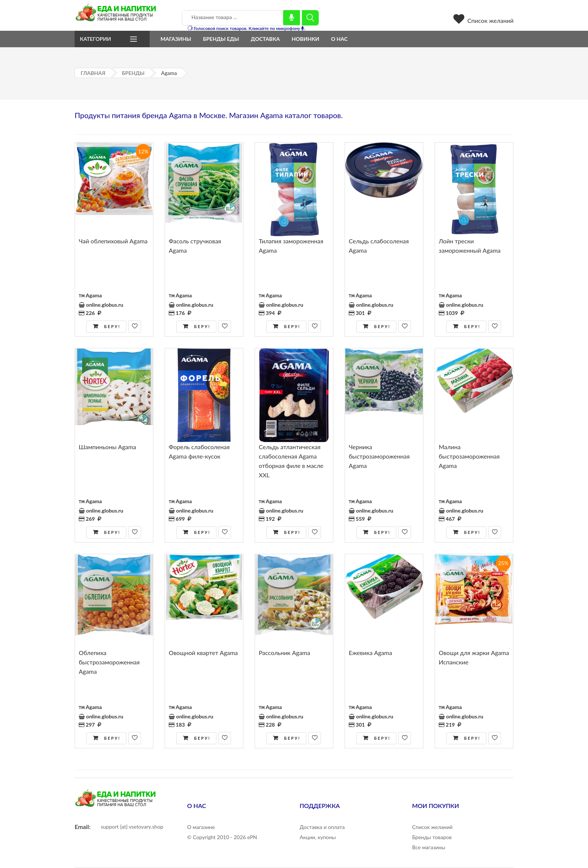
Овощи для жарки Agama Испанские (474, 657)
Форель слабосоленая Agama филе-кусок (199, 451)
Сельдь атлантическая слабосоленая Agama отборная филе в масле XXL (291, 461)
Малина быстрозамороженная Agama (469, 456)
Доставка (265, 39)
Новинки (305, 39)
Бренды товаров (432, 837)
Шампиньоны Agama (107, 447)
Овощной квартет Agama (203, 653)
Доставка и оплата (322, 827)
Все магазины (429, 847)
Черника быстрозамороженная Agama (379, 456)
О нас (339, 39)
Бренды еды (221, 39)
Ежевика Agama (370, 653)
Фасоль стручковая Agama (195, 246)
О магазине (201, 827)
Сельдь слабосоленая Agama (379, 246)
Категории (95, 39)
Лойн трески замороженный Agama (470, 246)
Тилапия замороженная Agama (291, 246)
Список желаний (483, 20)
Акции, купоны (318, 837)
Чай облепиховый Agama (113, 241)
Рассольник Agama (284, 653)
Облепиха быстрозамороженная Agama (109, 662)
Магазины (176, 39)
